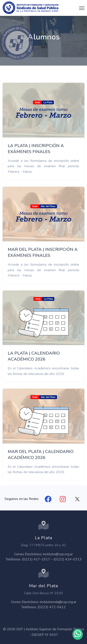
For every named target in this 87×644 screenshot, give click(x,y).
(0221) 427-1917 (36, 559)
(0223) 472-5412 (52, 607)
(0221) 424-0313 (68, 559)
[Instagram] (63, 499)
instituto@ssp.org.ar (58, 554)
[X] (77, 499)
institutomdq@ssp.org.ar (58, 602)
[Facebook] (48, 499)
